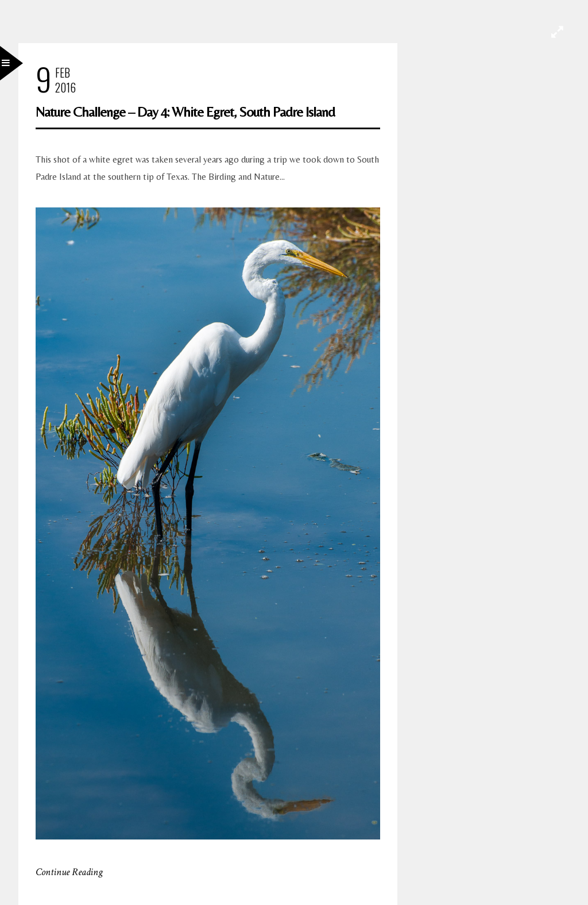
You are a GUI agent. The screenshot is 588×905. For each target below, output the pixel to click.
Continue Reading (69, 872)
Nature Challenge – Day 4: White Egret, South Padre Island (185, 112)
